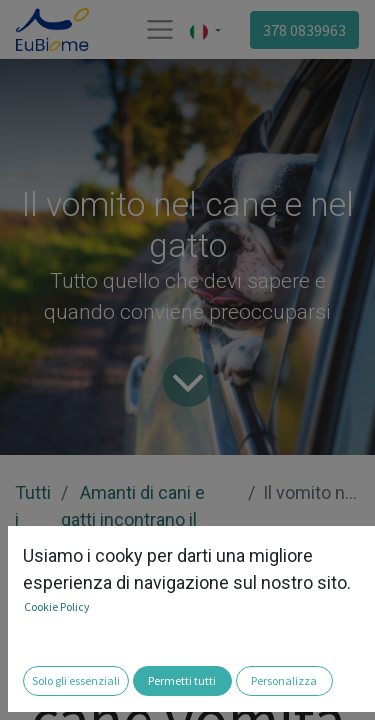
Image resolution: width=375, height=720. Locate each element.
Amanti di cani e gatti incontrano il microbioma (133, 519)
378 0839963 (304, 30)
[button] (28, 690)
